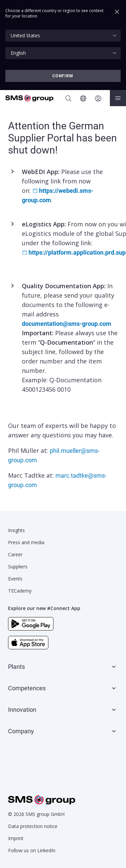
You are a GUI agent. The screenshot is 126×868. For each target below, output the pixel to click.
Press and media (26, 542)
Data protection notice (33, 826)
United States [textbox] (25, 35)
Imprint (16, 838)
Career (15, 554)
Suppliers (18, 567)
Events (15, 579)
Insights (16, 530)
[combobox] (63, 36)
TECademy (20, 591)
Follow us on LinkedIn (32, 850)
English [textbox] (18, 53)
